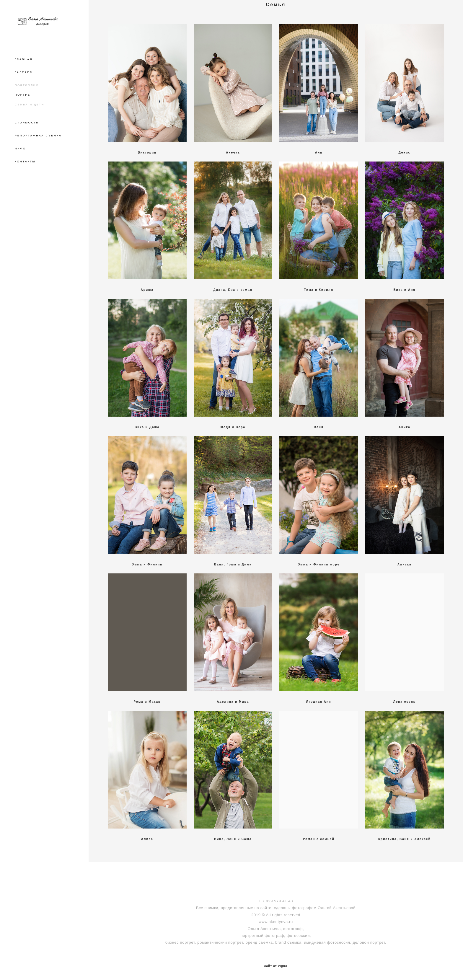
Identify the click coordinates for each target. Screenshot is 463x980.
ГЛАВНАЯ (24, 59)
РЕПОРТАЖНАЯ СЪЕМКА (38, 136)
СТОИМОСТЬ (27, 123)
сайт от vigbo (276, 966)
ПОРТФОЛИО (27, 85)
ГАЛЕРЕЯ (24, 72)
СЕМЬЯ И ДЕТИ (30, 105)
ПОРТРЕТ (24, 95)
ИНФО (20, 149)
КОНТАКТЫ (25, 162)
